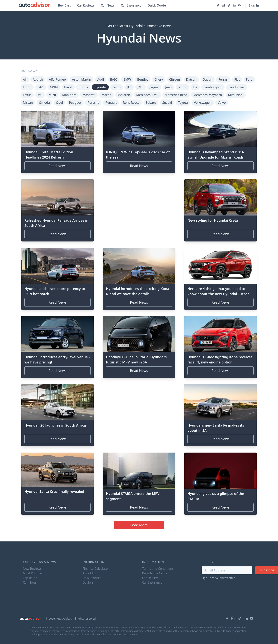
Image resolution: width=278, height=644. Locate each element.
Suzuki (167, 103)
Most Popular (33, 573)
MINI (52, 95)
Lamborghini (213, 87)
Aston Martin (81, 79)
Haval (68, 87)
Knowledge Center (155, 573)
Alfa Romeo (57, 79)
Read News (57, 166)
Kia (195, 87)
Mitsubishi (236, 95)
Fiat (237, 79)
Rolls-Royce (131, 103)
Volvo (222, 103)
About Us (89, 573)
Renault (111, 103)
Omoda (44, 103)
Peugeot (75, 103)
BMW (127, 79)
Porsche (93, 103)
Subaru (151, 103)
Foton (27, 87)
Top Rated (30, 578)
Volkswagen (203, 103)
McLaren (124, 95)
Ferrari (223, 79)
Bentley (143, 79)
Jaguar (154, 87)
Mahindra (69, 95)
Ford (249, 79)
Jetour (182, 87)
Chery (159, 79)
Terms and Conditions (158, 569)
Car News (108, 5)
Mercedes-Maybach (208, 95)
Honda (83, 87)
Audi (101, 79)
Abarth (38, 79)
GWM (54, 87)
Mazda (106, 95)
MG (40, 95)
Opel (59, 103)
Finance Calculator (96, 569)
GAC (41, 87)
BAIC (114, 79)
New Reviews (32, 569)
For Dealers (150, 578)
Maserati (89, 95)
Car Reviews (86, 5)
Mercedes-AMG (147, 95)
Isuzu (117, 87)
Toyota (183, 103)
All (25, 79)
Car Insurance (131, 5)
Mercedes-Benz (176, 95)
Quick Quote (157, 5)
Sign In (254, 5)
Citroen (175, 79)
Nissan (28, 103)
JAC (129, 87)
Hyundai (100, 87)
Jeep (169, 87)
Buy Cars (65, 5)
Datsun (191, 79)
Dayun (208, 79)
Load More (139, 525)
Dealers (88, 582)
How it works (92, 578)
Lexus (27, 95)
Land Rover (237, 87)
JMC (141, 87)
